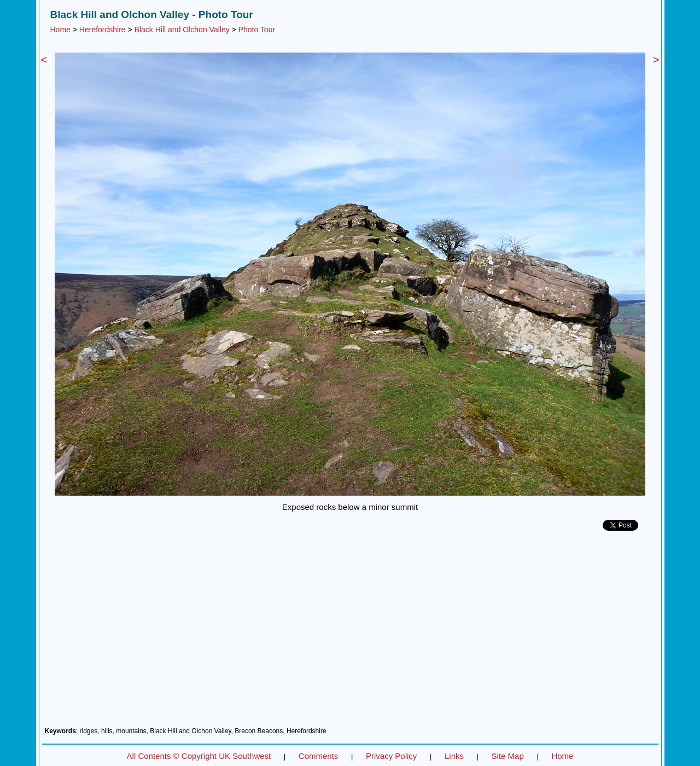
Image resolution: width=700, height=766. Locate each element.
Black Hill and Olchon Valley (182, 30)
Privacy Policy (391, 756)
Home (60, 30)
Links (454, 756)
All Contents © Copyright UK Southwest (199, 756)
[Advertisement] (350, 633)
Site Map (508, 756)
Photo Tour (257, 30)
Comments (319, 756)
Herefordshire (103, 30)
